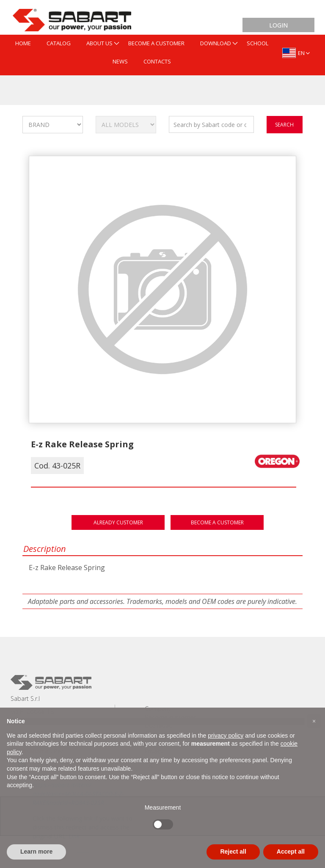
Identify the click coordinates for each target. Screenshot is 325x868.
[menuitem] (23, 44)
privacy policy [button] (226, 736)
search (284, 125)
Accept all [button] (291, 851)
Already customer (118, 522)
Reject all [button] (233, 851)
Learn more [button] (36, 851)
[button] (314, 721)
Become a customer (217, 522)
